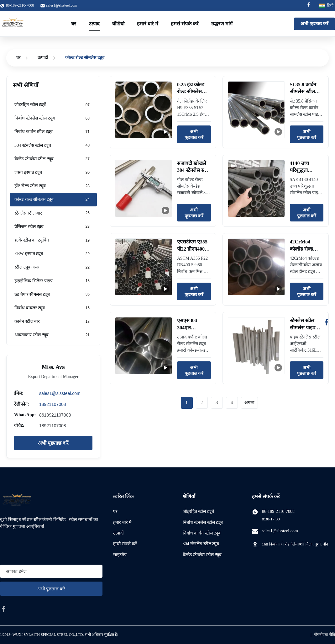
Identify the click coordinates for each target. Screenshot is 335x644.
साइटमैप (120, 555)
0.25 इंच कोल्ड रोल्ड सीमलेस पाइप (191, 92)
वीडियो (118, 24)
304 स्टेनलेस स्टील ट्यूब (201, 544)
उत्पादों (43, 58)
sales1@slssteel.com (62, 5)
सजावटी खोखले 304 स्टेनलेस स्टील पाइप (194, 170)
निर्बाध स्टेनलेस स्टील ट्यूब (203, 522)
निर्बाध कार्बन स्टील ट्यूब (202, 533)
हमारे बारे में (148, 24)
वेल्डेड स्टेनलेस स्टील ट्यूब (202, 555)
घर (74, 24)
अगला (249, 403)
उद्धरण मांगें (222, 24)
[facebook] (4, 609)
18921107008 (53, 404)
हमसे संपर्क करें (185, 24)
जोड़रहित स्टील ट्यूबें (198, 511)
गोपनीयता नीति (325, 635)
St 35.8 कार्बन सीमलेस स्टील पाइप (303, 92)
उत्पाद (94, 24)
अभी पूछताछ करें (314, 24)
